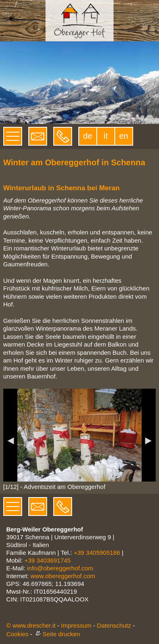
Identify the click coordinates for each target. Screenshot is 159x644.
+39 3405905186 (97, 553)
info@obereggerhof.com (60, 568)
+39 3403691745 (47, 560)
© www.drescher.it (31, 625)
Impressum (76, 625)
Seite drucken (57, 634)
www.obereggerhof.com (63, 576)
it (106, 136)
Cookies (17, 634)
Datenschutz (114, 625)
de (88, 136)
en (124, 136)
